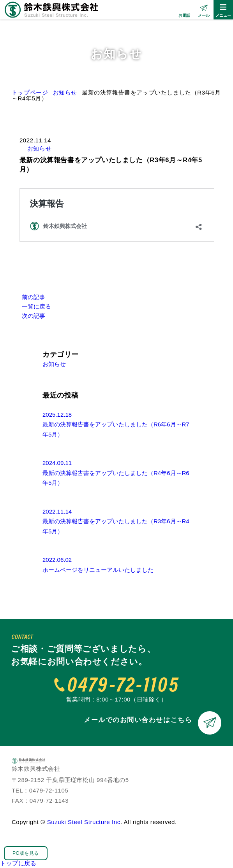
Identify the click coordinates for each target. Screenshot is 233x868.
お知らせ (39, 148)
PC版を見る (26, 853)
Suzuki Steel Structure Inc (84, 822)
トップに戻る (18, 863)
